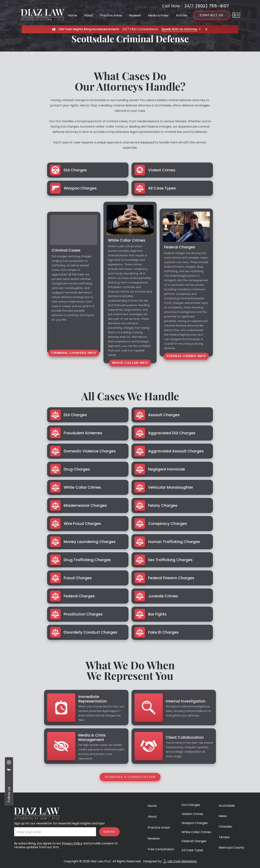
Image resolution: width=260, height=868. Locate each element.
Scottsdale (227, 806)
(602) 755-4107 (195, 6)
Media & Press (158, 15)
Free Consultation (161, 849)
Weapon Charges (195, 823)
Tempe (224, 837)
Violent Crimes (192, 814)
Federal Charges (194, 841)
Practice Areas (111, 15)
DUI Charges (191, 805)
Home (73, 15)
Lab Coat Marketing (182, 861)
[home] (43, 15)
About (89, 15)
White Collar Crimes (196, 832)
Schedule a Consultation (130, 777)
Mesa (223, 816)
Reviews (135, 15)
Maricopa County (232, 848)
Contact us (212, 15)
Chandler (226, 827)
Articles (182, 15)
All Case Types (192, 850)
